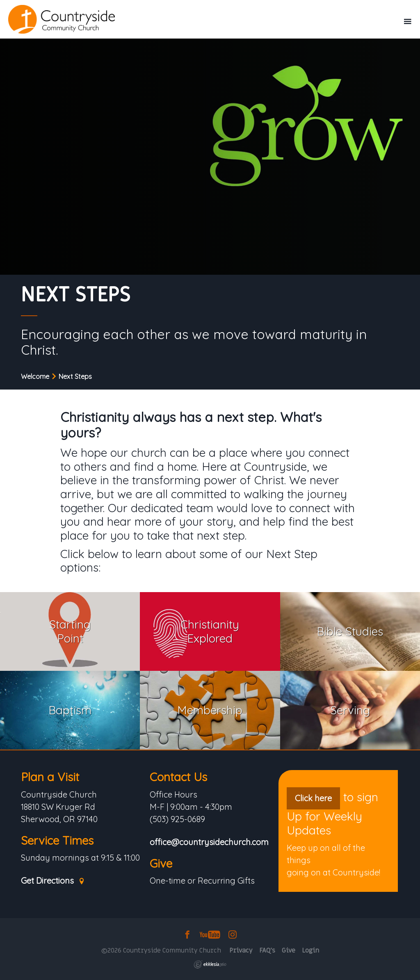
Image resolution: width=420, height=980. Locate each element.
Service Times (57, 840)
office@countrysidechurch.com (209, 842)
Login (310, 950)
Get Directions (53, 881)
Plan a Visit (50, 777)
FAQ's (267, 950)
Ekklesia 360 (210, 964)
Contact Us (178, 777)
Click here (313, 798)
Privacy (241, 950)
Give (161, 863)
